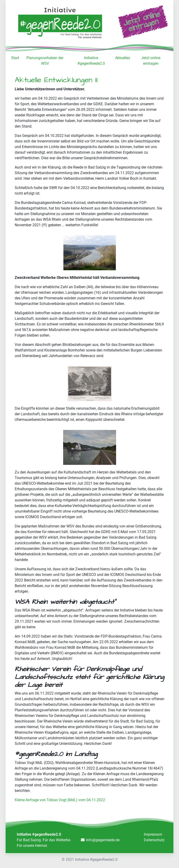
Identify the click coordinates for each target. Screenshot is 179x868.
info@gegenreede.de (103, 840)
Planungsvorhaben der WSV (45, 61)
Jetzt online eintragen (151, 61)
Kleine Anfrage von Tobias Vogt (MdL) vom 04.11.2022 (60, 800)
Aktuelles (123, 58)
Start (15, 58)
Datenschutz (154, 840)
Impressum (153, 834)
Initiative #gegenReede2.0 (91, 61)
